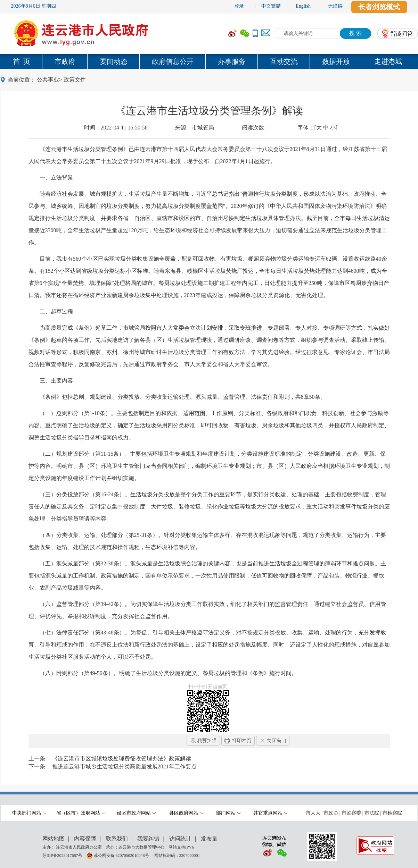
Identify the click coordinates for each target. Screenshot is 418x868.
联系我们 (117, 839)
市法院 (372, 813)
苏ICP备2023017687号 (62, 855)
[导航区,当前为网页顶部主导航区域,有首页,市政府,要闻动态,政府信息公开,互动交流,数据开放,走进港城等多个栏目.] (209, 61)
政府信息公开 (173, 61)
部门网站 (228, 813)
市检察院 (392, 813)
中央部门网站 (29, 813)
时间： (116, 128)
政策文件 (75, 80)
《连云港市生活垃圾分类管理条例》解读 (209, 111)
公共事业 (48, 80)
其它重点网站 (270, 813)
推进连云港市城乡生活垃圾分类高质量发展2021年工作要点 (124, 766)
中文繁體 (271, 6)
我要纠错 (148, 839)
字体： (317, 128)
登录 (239, 6)
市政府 (65, 61)
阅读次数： (256, 128)
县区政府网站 (186, 813)
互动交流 (284, 61)
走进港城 (388, 61)
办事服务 (232, 61)
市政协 (331, 813)
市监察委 (351, 813)
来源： (195, 128)
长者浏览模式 (379, 7)
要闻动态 (114, 61)
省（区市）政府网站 (81, 813)
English (303, 6)
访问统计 (180, 839)
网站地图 (54, 839)
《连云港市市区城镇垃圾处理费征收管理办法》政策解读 (122, 759)
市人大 (313, 813)
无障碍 (335, 6)
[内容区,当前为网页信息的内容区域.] (209, 411)
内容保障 (85, 839)
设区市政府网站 (136, 813)
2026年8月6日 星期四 (34, 6)
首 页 (22, 61)
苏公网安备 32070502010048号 (122, 855)
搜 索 (355, 33)
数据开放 (336, 61)
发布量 (209, 839)
